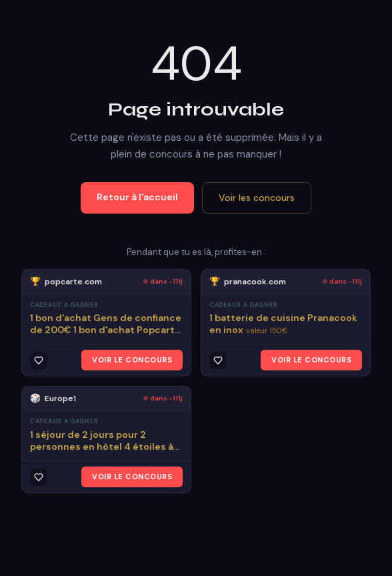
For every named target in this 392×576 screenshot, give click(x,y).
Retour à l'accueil (137, 197)
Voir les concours (257, 198)
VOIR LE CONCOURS (132, 360)
